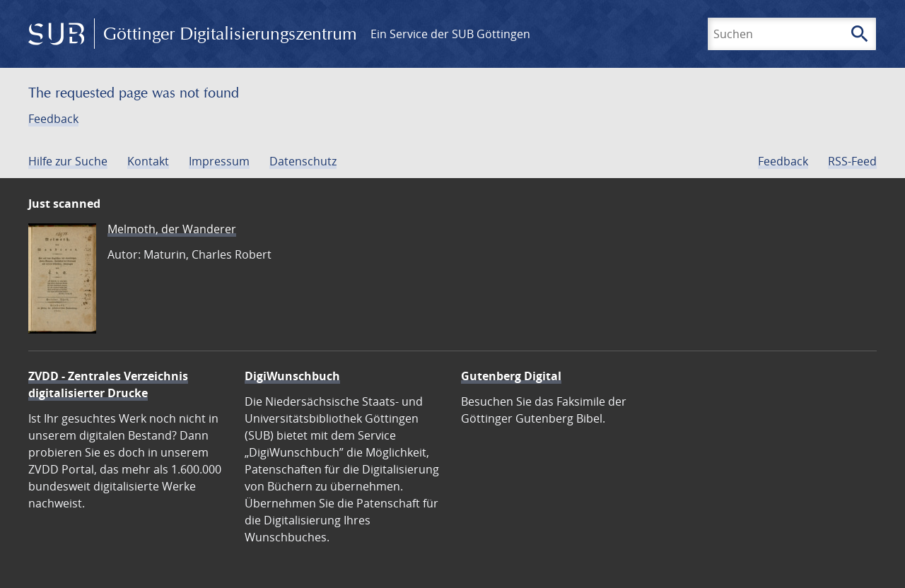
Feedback (53, 119)
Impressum (219, 161)
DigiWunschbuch (292, 376)
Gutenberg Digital (511, 376)
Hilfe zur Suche (68, 161)
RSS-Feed (852, 161)
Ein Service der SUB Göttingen (450, 34)
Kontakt (148, 161)
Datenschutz (303, 161)
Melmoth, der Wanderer (172, 229)
